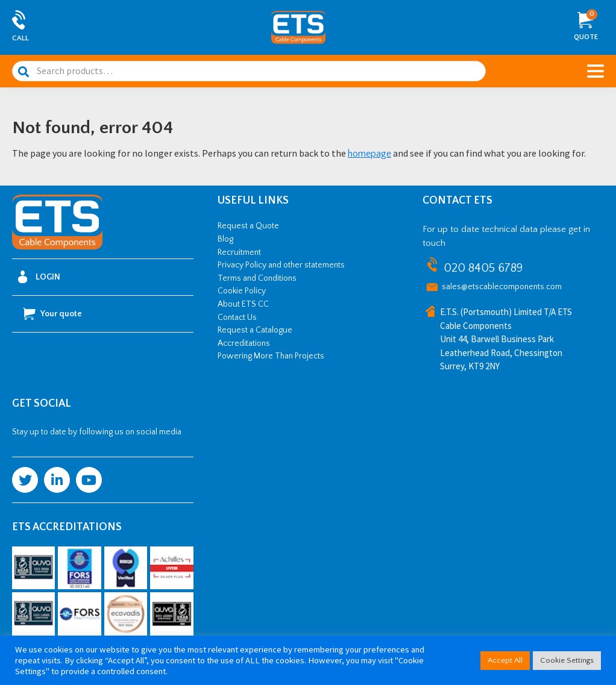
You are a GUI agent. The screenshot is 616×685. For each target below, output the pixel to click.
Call (20, 38)
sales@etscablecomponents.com (502, 287)
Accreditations (244, 343)
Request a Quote (248, 226)
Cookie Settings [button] (567, 660)
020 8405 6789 (483, 268)
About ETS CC (243, 304)
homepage (369, 154)
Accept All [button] (505, 660)
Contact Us (237, 317)
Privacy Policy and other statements (281, 265)
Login (39, 277)
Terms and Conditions (257, 278)
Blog (225, 239)
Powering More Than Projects (271, 356)
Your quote (52, 314)
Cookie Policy (242, 291)
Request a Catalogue (255, 330)
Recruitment (239, 252)
